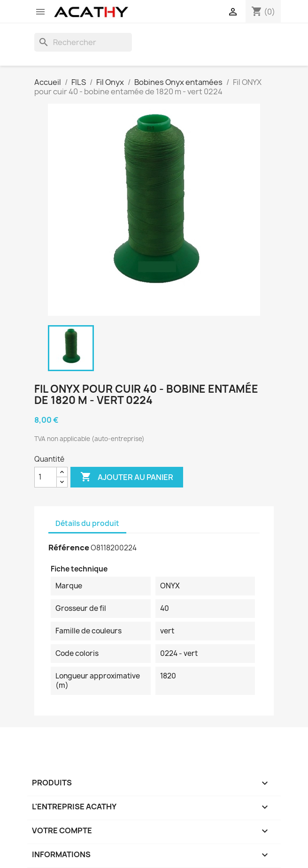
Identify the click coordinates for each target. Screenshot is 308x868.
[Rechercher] (83, 42)
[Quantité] (46, 477)
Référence (69, 548)
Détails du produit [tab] (87, 523)
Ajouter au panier (127, 477)
